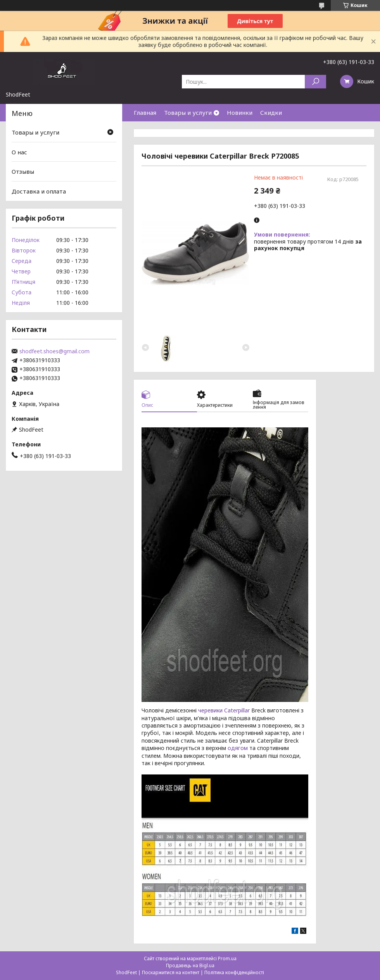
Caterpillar (237, 710)
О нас (19, 152)
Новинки (240, 112)
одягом (238, 748)
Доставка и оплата (39, 191)
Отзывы (23, 171)
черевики (210, 710)
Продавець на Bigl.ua (190, 965)
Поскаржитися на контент (171, 972)
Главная (145, 112)
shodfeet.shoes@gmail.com (54, 351)
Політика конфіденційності (234, 972)
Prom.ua (227, 958)
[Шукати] (315, 82)
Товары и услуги (188, 112)
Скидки (271, 112)
